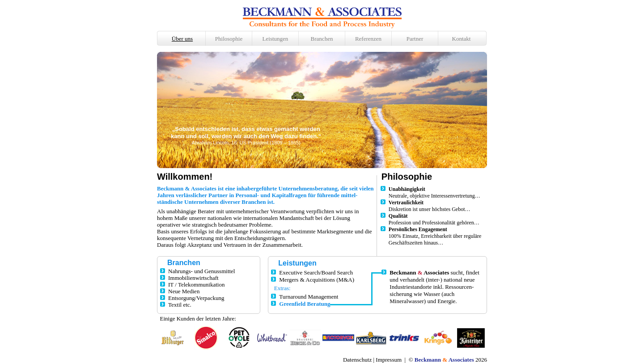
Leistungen (275, 39)
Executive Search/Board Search (316, 272)
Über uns (182, 39)
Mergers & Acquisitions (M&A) (317, 280)
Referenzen (368, 39)
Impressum (389, 360)
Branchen (322, 39)
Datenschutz (357, 360)
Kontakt (462, 39)
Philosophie (229, 39)
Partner (415, 39)
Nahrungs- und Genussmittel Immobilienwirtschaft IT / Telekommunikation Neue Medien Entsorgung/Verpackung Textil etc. (197, 288)
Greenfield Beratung (305, 304)
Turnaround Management (309, 297)
